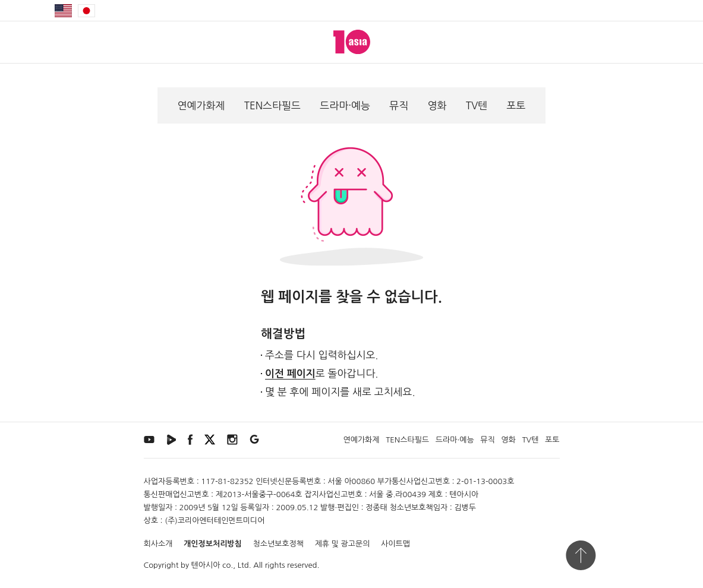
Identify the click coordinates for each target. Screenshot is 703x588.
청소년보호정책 (278, 544)
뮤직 (399, 105)
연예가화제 (201, 105)
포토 (516, 105)
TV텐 (477, 105)
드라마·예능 (345, 105)
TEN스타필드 (272, 105)
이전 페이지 (290, 374)
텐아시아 (206, 565)
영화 (437, 105)
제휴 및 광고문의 (343, 544)
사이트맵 (395, 544)
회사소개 (158, 544)
